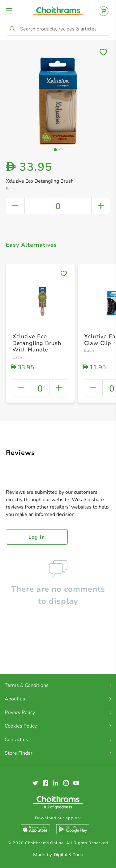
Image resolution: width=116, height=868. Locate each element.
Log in (37, 537)
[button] (55, 150)
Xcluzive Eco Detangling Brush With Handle (37, 343)
